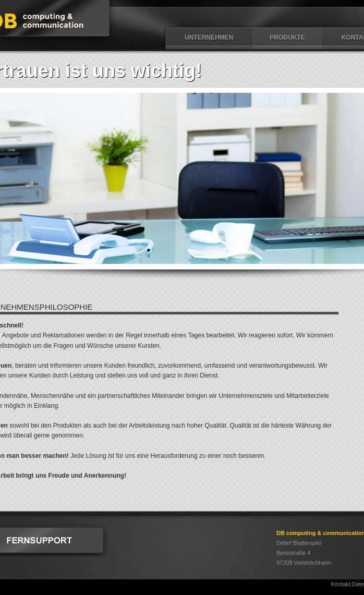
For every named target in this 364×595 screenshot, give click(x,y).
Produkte (287, 38)
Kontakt (341, 584)
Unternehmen (209, 38)
